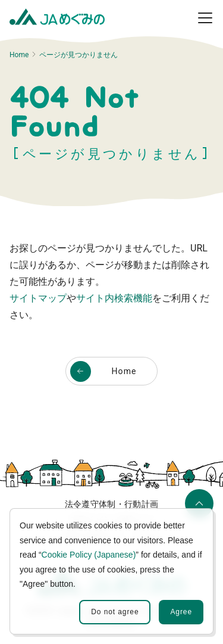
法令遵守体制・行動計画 (112, 504)
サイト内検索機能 (114, 298)
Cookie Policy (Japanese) (89, 555)
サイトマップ (38, 298)
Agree (181, 612)
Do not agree (115, 612)
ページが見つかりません (78, 55)
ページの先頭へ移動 (197, 508)
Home (19, 55)
